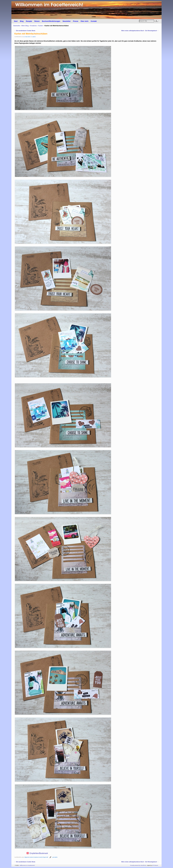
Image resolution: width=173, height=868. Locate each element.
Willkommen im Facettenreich (27, 865)
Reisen (37, 21)
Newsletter (67, 21)
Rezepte (29, 21)
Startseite (17, 26)
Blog (22, 21)
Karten (41, 26)
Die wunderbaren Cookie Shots (25, 31)
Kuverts (40, 857)
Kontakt (94, 21)
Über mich (85, 21)
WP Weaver (155, 865)
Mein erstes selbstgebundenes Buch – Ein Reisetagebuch (140, 31)
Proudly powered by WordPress (138, 865)
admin (34, 37)
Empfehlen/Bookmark (39, 853)
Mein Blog (25, 26)
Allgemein (27, 857)
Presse (76, 21)
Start (16, 21)
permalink (55, 857)
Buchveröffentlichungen (51, 21)
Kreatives (33, 26)
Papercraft (45, 857)
